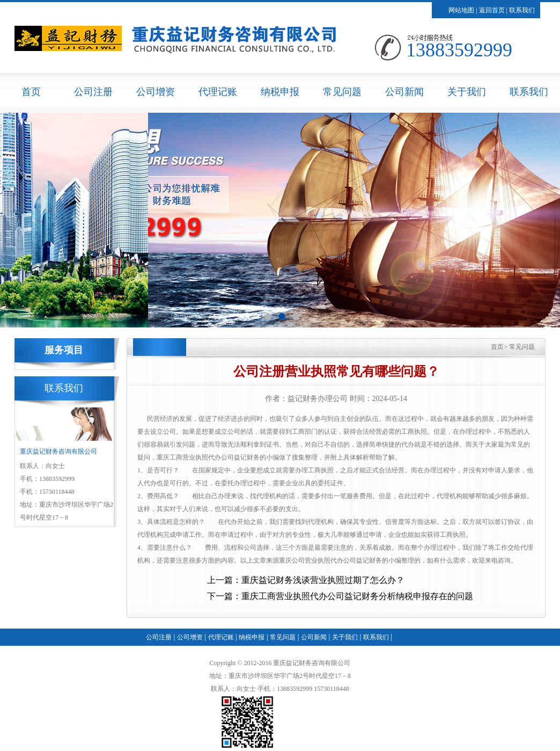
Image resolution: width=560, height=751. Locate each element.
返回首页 (492, 10)
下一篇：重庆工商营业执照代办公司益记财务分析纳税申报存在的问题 (340, 596)
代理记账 (218, 92)
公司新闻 (404, 92)
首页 (31, 92)
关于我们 (467, 92)
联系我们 (522, 10)
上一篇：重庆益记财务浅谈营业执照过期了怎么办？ (306, 580)
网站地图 (461, 10)
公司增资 (156, 92)
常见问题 (342, 92)
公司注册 (93, 92)
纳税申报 (280, 92)
